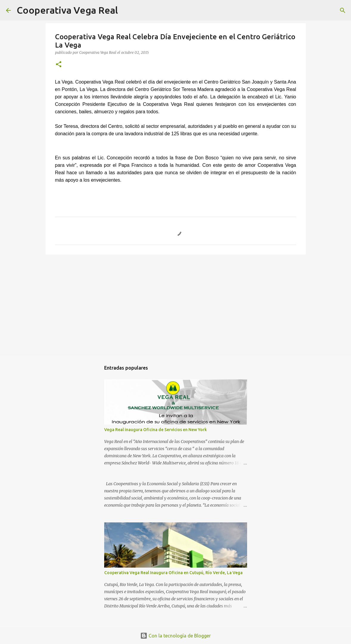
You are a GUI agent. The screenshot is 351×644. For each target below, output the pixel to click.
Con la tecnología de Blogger (175, 636)
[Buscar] (126, 10)
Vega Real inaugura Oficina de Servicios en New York (156, 430)
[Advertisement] (176, 305)
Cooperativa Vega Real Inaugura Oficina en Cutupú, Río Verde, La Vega (173, 573)
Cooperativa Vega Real (67, 10)
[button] (59, 65)
